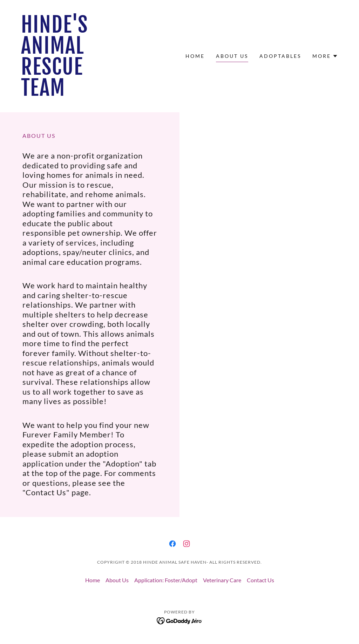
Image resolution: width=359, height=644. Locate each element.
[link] (56, 93)
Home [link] (195, 56)
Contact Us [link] (260, 580)
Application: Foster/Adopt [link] (166, 580)
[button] (325, 56)
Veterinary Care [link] (222, 580)
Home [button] (93, 580)
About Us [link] (232, 56)
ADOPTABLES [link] (280, 56)
